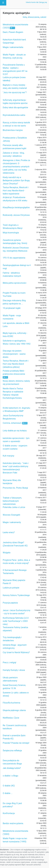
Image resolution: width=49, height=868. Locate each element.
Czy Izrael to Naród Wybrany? (16, 652)
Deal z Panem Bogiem (13, 32)
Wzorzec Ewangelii (11, 515)
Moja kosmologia (11, 233)
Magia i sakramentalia (13, 47)
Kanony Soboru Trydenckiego (16, 595)
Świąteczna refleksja (12, 751)
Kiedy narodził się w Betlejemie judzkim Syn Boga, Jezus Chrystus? (16, 180)
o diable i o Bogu (10, 776)
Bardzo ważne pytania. (13, 823)
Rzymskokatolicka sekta (14, 115)
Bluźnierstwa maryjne (13, 130)
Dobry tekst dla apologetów (15, 108)
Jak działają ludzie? (12, 768)
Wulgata (7, 553)
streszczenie (34, 17)
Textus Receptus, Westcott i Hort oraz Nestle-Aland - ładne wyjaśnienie (16, 191)
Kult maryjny (8, 456)
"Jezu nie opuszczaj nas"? (15, 92)
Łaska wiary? (9, 532)
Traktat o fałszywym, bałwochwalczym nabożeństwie (12, 501)
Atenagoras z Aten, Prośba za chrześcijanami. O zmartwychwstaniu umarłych (16, 163)
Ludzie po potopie (11, 588)
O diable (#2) (9, 786)
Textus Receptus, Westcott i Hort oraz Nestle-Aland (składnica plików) (16, 364)
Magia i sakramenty (12, 522)
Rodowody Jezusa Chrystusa (16, 215)
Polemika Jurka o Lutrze (14, 507)
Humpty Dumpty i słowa (14, 670)
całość (43, 17)
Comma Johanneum (12, 423)
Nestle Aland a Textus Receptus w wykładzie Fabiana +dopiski (13, 392)
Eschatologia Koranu (12, 398)
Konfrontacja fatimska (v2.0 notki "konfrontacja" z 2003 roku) (16, 621)
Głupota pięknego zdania (14, 710)
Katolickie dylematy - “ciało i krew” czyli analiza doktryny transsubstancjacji (16, 466)
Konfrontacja (9, 813)
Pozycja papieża (10, 603)
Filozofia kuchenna (11, 703)
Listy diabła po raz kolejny (15, 431)
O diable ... (8, 793)
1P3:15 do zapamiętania (14, 258)
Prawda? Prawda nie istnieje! (16, 743)
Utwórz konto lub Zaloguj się (36, 2)
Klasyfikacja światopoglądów (16, 207)
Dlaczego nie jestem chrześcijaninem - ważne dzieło (14, 354)
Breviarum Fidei (10, 473)
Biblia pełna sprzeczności (15, 283)
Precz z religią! (9, 662)
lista (25, 17)
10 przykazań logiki (12, 308)
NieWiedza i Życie (11, 718)
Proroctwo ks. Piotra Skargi (15, 488)
